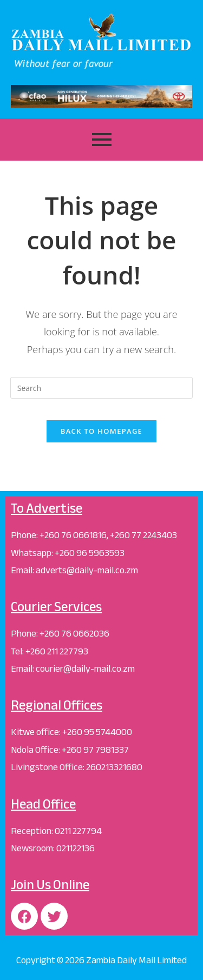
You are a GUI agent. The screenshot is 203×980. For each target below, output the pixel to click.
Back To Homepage (101, 431)
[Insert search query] (102, 388)
